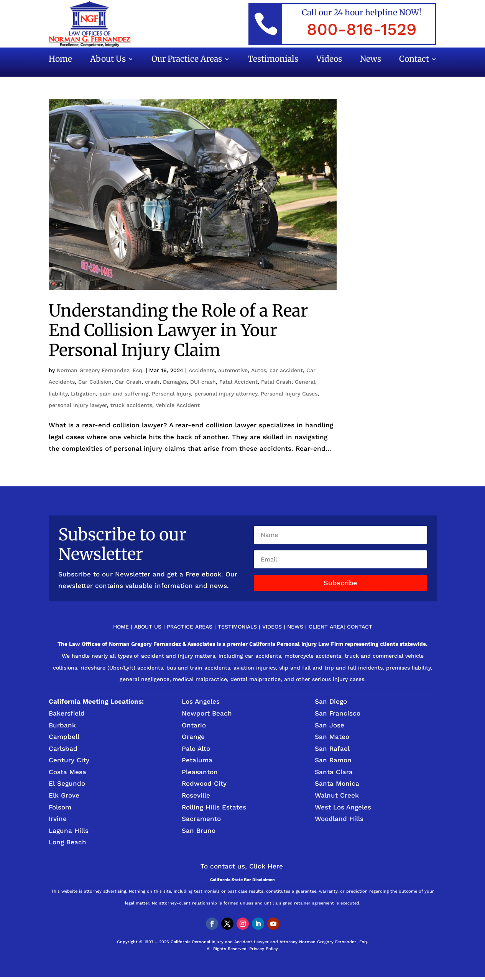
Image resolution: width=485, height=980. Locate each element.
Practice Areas (190, 627)
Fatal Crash (276, 382)
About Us (108, 60)
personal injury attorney (226, 394)
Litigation (83, 394)
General (305, 382)
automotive (233, 370)
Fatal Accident (238, 382)
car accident (286, 370)
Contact (414, 60)
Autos (259, 370)
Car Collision (95, 382)
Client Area (326, 627)
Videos (329, 60)
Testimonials (273, 60)
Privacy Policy (263, 949)
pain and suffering (124, 394)
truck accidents (131, 405)
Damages (175, 382)
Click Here (266, 866)
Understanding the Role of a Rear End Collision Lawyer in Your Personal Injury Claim (178, 331)
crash (152, 382)
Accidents (202, 370)
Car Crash (128, 382)
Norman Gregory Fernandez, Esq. (100, 370)
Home (60, 60)
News (371, 60)
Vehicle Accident (178, 405)
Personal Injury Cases (289, 394)
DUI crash (203, 382)
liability (58, 394)
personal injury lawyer (78, 405)
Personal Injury (171, 394)
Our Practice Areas (187, 60)
